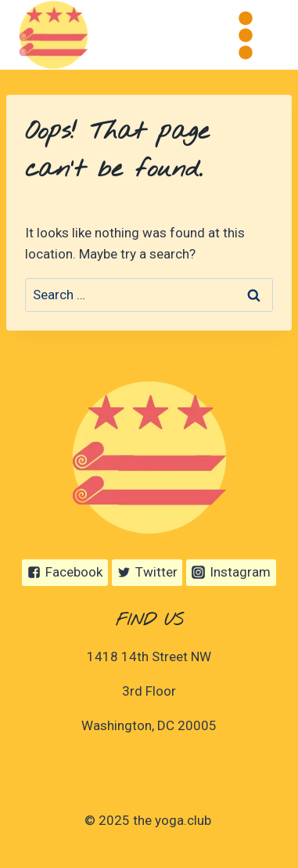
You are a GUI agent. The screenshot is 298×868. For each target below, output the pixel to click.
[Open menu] (245, 35)
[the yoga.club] (54, 35)
